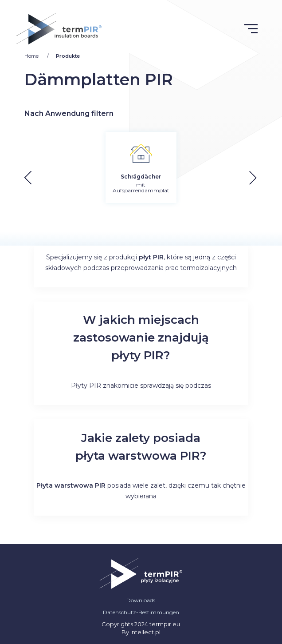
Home (32, 56)
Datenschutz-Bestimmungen (141, 612)
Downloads (141, 600)
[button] (260, 178)
